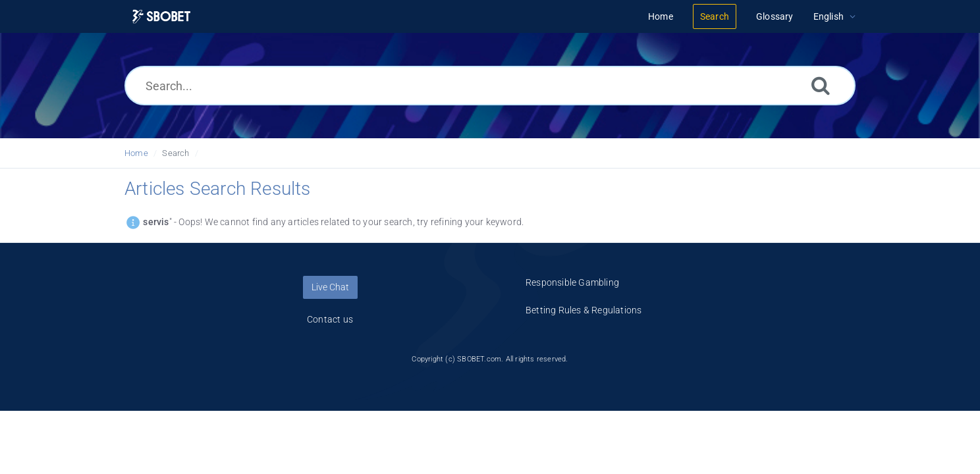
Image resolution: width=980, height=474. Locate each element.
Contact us (330, 319)
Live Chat (330, 287)
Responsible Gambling (572, 282)
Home (136, 153)
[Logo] (161, 17)
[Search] (821, 85)
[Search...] (490, 86)
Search (176, 153)
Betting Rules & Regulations (584, 310)
